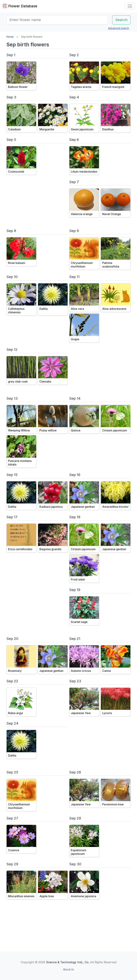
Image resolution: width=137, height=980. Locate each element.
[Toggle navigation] (130, 6)
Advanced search (119, 28)
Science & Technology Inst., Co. (68, 962)
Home (10, 37)
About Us (68, 969)
